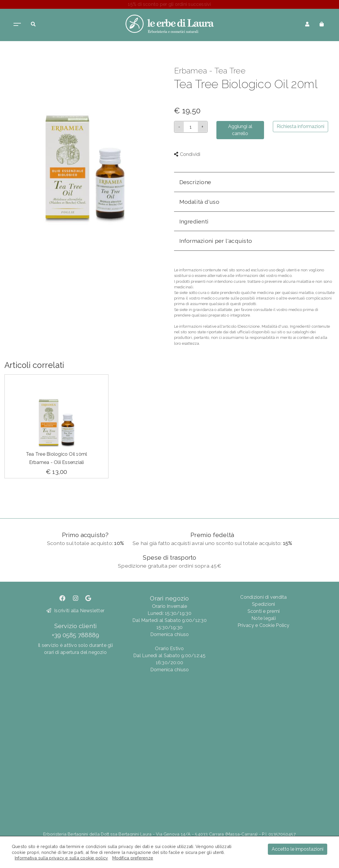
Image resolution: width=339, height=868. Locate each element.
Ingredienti (194, 221)
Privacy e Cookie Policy (264, 625)
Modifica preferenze (133, 858)
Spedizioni (263, 604)
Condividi (187, 154)
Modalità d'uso (199, 202)
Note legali (264, 618)
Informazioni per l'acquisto (216, 241)
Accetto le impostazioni (298, 849)
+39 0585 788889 (76, 635)
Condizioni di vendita (263, 597)
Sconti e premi (264, 611)
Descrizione (195, 182)
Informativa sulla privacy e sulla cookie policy (61, 858)
